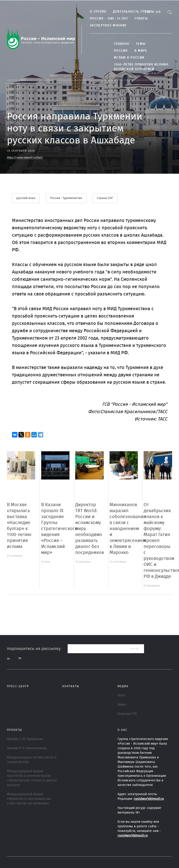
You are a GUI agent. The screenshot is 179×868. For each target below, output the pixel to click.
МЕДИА (123, 686)
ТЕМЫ (141, 44)
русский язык (26, 198)
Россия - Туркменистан (66, 198)
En (147, 12)
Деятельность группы (134, 12)
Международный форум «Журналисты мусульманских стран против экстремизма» (29, 799)
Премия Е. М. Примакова (25, 739)
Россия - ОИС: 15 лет (109, 19)
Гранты (141, 19)
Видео (122, 705)
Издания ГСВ (127, 714)
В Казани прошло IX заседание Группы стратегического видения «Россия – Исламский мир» (59, 529)
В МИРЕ (141, 51)
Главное (122, 44)
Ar (158, 12)
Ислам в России (129, 58)
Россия (121, 51)
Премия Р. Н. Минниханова (27, 748)
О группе (98, 12)
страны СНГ (105, 198)
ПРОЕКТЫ (14, 730)
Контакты (71, 686)
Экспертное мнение (108, 26)
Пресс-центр (18, 686)
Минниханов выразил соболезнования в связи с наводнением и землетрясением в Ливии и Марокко (128, 529)
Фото (121, 695)
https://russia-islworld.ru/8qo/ (25, 157)
